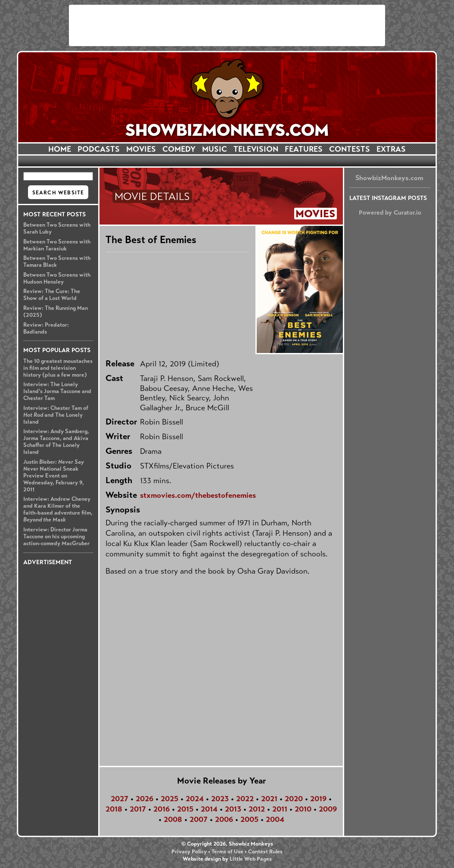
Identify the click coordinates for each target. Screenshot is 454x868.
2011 (280, 809)
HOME (60, 149)
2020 (294, 799)
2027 (120, 799)
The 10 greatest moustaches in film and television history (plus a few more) (58, 368)
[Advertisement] (227, 25)
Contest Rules (265, 852)
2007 (199, 819)
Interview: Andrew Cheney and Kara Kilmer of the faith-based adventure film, (58, 509)
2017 (138, 809)
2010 (303, 809)
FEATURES (304, 149)
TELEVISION (256, 149)
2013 (233, 809)
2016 (162, 809)
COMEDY (179, 149)
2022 (245, 799)
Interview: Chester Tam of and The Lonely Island (56, 415)
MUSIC (215, 149)
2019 (318, 799)
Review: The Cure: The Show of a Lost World (52, 295)
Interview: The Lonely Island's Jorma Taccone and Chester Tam (57, 391)
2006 (224, 819)
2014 (209, 809)
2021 (269, 799)
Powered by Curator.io (390, 212)
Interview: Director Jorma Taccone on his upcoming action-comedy (56, 537)
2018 (114, 809)
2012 (257, 809)
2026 (145, 799)
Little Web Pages (251, 859)
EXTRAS (391, 149)
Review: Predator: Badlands (46, 328)
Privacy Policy (189, 852)
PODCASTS (99, 149)
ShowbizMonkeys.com (389, 178)
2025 (169, 799)
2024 (195, 799)
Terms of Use (227, 852)
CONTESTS (350, 149)
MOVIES (141, 149)
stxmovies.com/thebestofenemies (198, 495)
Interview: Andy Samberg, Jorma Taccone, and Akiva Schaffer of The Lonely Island (56, 442)
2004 (275, 819)
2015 (185, 809)
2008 (173, 819)
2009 (328, 809)
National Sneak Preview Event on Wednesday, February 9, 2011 (54, 476)
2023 (220, 799)
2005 (249, 819)
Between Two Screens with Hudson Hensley (57, 278)
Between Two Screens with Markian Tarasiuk (57, 245)
